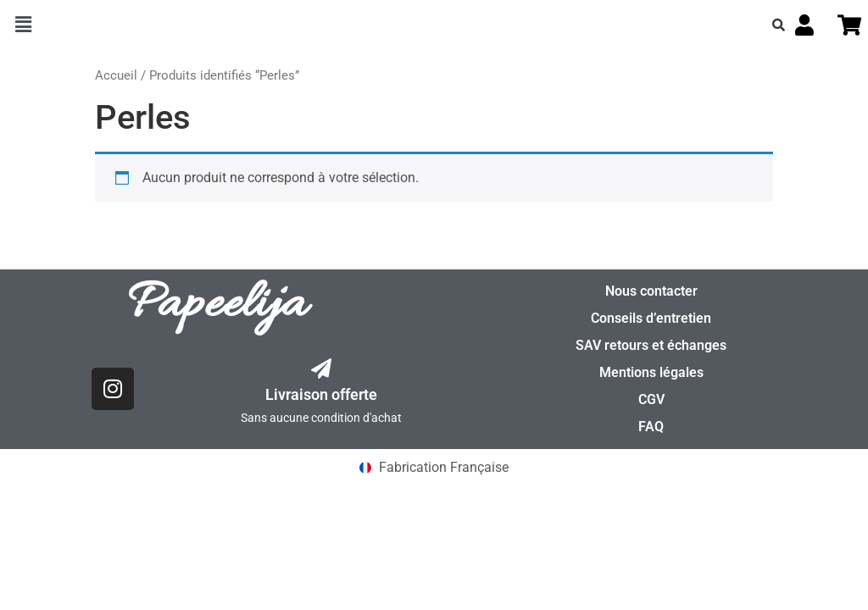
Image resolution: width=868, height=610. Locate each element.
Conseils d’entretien (651, 318)
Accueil (116, 75)
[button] (23, 25)
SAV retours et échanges (651, 345)
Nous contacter (651, 291)
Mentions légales (651, 372)
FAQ (651, 427)
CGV (651, 399)
